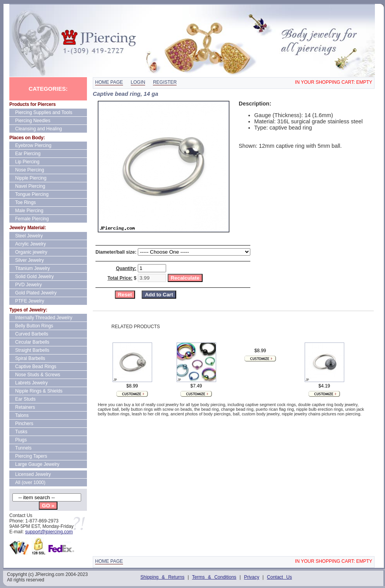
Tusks (21, 432)
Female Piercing (32, 219)
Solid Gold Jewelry (34, 277)
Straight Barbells (32, 350)
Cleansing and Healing (39, 129)
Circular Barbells (32, 342)
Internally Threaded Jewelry (44, 318)
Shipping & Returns (162, 577)
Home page (109, 82)
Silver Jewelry (29, 260)
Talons (22, 415)
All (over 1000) (30, 483)
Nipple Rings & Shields (39, 391)
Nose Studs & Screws (38, 375)
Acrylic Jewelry (30, 244)
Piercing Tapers (31, 456)
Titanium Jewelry (33, 268)
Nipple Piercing (31, 178)
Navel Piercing (30, 186)
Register (165, 82)
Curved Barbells (32, 334)
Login (138, 82)
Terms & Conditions (214, 577)
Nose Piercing (30, 170)
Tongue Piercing (32, 194)
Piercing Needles (33, 121)
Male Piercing (29, 211)
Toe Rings (25, 202)
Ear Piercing (28, 154)
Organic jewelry (31, 252)
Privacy (252, 577)
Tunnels (23, 448)
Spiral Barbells (30, 358)
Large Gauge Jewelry (37, 464)
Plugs (21, 440)
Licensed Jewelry (33, 474)
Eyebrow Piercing (33, 145)
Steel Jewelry (29, 236)
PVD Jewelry (29, 285)
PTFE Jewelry (30, 301)
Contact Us (279, 577)
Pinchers (24, 424)
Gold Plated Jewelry (36, 293)
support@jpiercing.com (49, 532)
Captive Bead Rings (36, 367)
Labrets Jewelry (31, 383)
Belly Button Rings (34, 326)
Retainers (25, 407)
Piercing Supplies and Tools (44, 112)
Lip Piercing (27, 162)
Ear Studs (25, 399)
